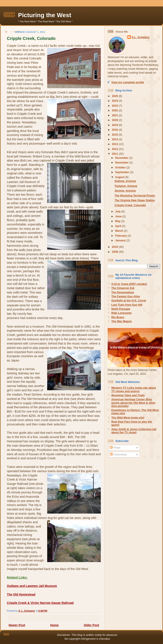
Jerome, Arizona (125, 191)
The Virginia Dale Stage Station (135, 200)
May (118, 221)
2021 (115, 115)
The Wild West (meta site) (128, 418)
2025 (115, 96)
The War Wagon (121, 321)
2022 (115, 110)
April (119, 226)
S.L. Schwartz (141, 37)
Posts (115, 448)
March (120, 231)
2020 (115, 120)
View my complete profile (128, 82)
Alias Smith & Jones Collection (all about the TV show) (134, 431)
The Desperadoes (123, 292)
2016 (115, 130)
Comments (118, 454)
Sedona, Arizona (125, 181)
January (121, 240)
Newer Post (17, 625)
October (121, 167)
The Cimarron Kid (123, 288)
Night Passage (121, 309)
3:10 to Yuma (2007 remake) (129, 284)
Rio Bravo (118, 317)
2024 (115, 101)
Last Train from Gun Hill (127, 305)
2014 (115, 139)
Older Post (91, 625)
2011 (115, 154)
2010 (115, 247)
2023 (115, 106)
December (122, 158)
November (122, 163)
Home (54, 625)
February (121, 236)
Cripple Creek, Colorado (130, 205)
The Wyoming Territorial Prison (135, 196)
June (119, 216)
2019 (115, 125)
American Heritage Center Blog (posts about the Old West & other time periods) (133, 403)
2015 (115, 135)
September (123, 172)
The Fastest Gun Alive (126, 296)
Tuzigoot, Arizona (126, 186)
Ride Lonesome (121, 313)
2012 (115, 149)
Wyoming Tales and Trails (128, 395)
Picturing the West (45, 15)
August (120, 177)
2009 (115, 252)
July (118, 211)
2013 (115, 144)
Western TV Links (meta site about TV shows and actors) (134, 389)
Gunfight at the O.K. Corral (129, 300)
